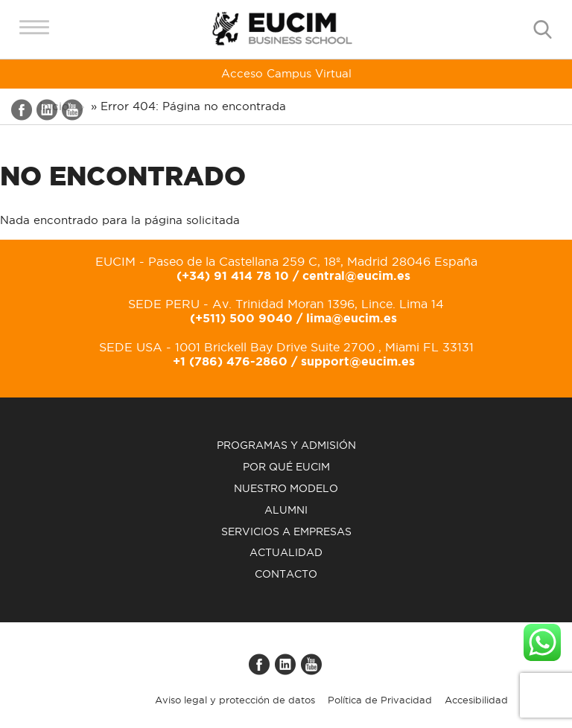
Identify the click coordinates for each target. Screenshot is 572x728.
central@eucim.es (356, 278)
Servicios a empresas (286, 534)
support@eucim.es (358, 364)
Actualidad (286, 556)
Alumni (286, 513)
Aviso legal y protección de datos (235, 703)
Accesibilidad (476, 703)
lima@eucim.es (352, 322)
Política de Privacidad (380, 703)
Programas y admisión (286, 449)
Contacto (286, 577)
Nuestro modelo (286, 491)
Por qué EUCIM (286, 470)
